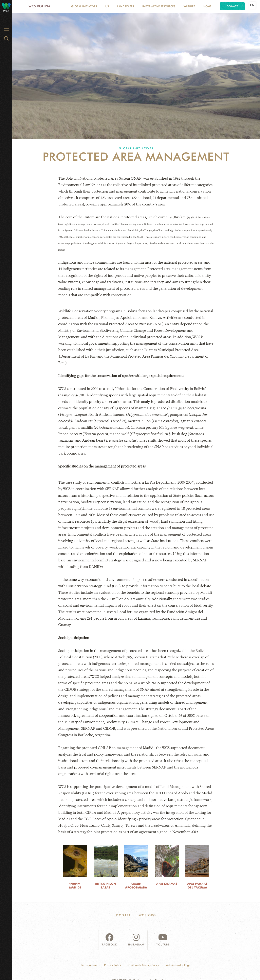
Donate (232, 6)
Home (207, 6)
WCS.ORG (148, 915)
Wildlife (189, 6)
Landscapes (126, 6)
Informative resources (159, 6)
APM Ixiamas (167, 884)
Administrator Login (179, 965)
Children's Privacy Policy (144, 965)
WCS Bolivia (40, 6)
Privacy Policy (113, 965)
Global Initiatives (84, 6)
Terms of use (89, 965)
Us (107, 6)
